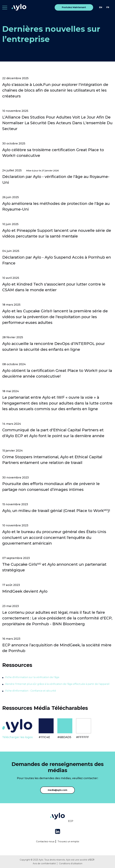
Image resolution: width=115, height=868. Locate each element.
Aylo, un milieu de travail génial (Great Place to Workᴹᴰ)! (56, 511)
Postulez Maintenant (74, 7)
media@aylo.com (57, 790)
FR (108, 7)
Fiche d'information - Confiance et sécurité (31, 691)
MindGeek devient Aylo (25, 591)
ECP (71, 821)
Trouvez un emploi (68, 841)
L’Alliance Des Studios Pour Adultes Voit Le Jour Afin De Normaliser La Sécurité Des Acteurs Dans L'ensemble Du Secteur (57, 123)
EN (101, 7)
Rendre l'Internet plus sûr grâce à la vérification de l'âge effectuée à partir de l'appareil (57, 684)
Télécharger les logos (17, 737)
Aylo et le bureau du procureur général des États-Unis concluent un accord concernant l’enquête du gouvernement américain (54, 537)
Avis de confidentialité (44, 864)
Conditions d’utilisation (71, 864)
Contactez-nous (45, 841)
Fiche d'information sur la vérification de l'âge (32, 677)
